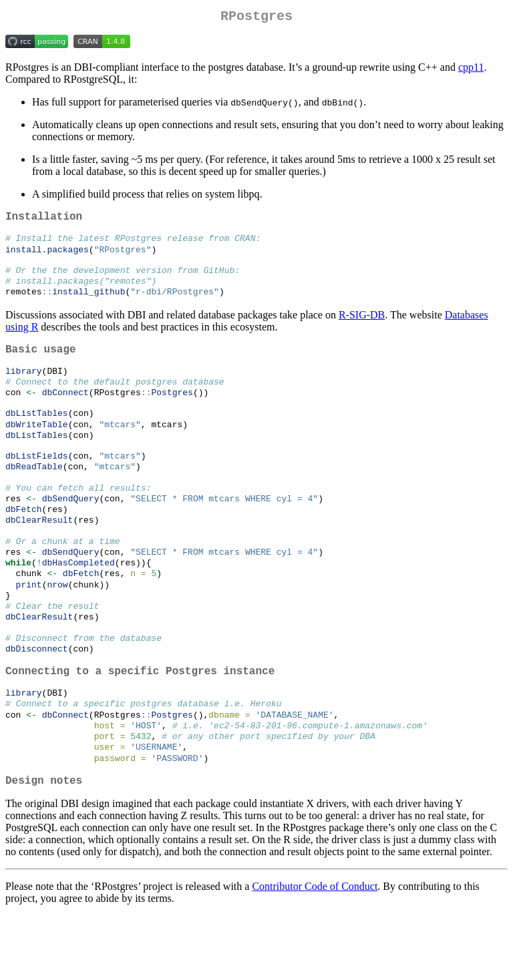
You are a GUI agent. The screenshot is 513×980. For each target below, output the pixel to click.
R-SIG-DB (362, 327)
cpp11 (471, 70)
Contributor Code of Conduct (315, 951)
